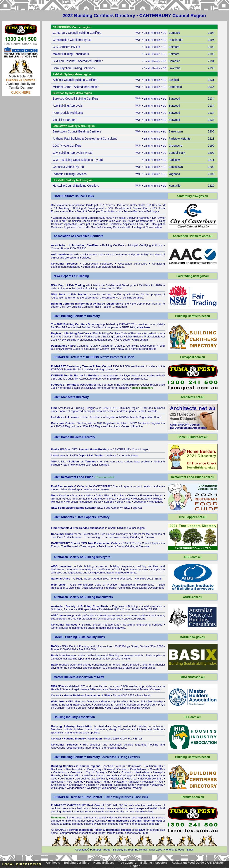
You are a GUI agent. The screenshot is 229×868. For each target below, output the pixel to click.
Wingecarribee (75, 788)
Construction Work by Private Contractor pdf (127, 221)
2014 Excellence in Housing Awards (128, 708)
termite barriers (125, 811)
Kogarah (112, 775)
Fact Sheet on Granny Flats (99, 349)
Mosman (132, 779)
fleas (94, 808)
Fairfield (113, 772)
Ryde (160, 782)
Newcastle (57, 782)
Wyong (137, 788)
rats (102, 808)
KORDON (90, 388)
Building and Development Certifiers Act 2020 (134, 285)
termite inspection (74, 811)
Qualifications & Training (108, 705)
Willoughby (58, 788)
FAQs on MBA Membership (146, 701)
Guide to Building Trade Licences (71, 705)
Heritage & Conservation (147, 227)
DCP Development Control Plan (128, 208)
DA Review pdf (157, 205)
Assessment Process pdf (141, 705)
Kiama (100, 775)
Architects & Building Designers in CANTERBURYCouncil (94, 408)
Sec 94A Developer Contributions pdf (99, 211)
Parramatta (93, 782)
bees (131, 808)
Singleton (91, 785)
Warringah (143, 785)
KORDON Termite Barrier (66, 369)
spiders (120, 808)
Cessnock (76, 772)
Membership (108, 701)
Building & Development (88, 208)
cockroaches (59, 808)
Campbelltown (139, 769)
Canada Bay (157, 769)
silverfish (152, 808)
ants (72, 808)
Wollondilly (93, 788)
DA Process (108, 205)
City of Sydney (95, 772)
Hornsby (56, 775)
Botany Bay (94, 769)
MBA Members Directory (83, 701)
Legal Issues (80, 689)
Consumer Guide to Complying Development (129, 346)
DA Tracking (61, 208)
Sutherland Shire (124, 785)
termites (89, 817)
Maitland (93, 779)
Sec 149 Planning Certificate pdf (110, 227)
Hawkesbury (142, 772)
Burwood (109, 769)
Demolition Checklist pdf (83, 221)
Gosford (126, 772)
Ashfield (108, 766)
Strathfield (106, 785)
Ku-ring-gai (127, 775)
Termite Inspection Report (86, 830)
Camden (122, 769)
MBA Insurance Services (105, 689)
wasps (140, 808)
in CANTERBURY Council (115, 449)
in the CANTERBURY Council (90, 486)
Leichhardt (66, 779)
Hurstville (87, 775)
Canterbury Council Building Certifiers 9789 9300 (83, 218)
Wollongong (109, 788)
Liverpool (80, 779)
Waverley (158, 785)
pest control (154, 805)
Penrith (107, 782)
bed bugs (83, 808)
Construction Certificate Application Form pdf (121, 224)
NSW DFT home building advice (137, 349)
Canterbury (60, 772)
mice (110, 808)
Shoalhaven (76, 785)
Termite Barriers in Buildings (141, 211)
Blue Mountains (75, 769)
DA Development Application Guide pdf (74, 205)
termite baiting (145, 811)
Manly (105, 779)
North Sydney (75, 782)
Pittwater (119, 782)
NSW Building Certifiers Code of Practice (116, 333)
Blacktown (57, 769)
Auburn (121, 766)
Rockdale (148, 782)
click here (121, 307)
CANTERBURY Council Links (74, 196)
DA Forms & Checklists (131, 205)
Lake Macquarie (146, 775)
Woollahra (125, 788)
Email (159, 579)
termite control (105, 811)
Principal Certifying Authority (132, 218)
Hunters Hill (71, 775)
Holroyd (158, 772)
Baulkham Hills (154, 766)
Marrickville (118, 779)
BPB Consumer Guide (84, 346)
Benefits (121, 701)
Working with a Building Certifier (104, 337)
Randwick (133, 782)
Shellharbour (59, 785)
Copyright (81, 850)
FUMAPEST (127, 324)
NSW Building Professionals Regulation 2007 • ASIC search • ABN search (104, 340)
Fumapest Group (100, 850)
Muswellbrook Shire (151, 779)
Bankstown (135, 766)
